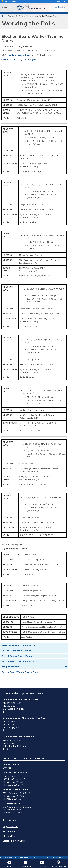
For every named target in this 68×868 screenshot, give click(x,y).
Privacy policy (59, 857)
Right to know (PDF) (8, 857)
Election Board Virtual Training (16, 651)
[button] (5, 6)
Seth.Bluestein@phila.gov (15, 746)
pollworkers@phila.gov (20, 55)
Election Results (11, 836)
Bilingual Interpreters (12, 667)
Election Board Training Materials (18, 661)
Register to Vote (11, 827)
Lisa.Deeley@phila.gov (13, 728)
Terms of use (45, 857)
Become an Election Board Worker (19, 645)
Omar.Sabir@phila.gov (13, 709)
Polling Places (10, 831)
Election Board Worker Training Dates (20, 672)
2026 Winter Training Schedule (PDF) (19, 60)
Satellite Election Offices (15, 841)
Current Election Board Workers (17, 656)
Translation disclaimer (28, 857)
